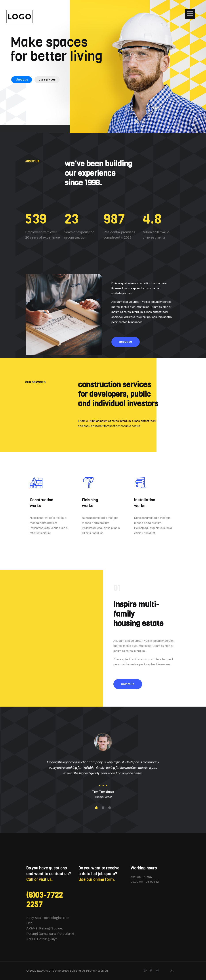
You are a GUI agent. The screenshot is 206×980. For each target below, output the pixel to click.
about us (22, 80)
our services (47, 80)
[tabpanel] (103, 766)
